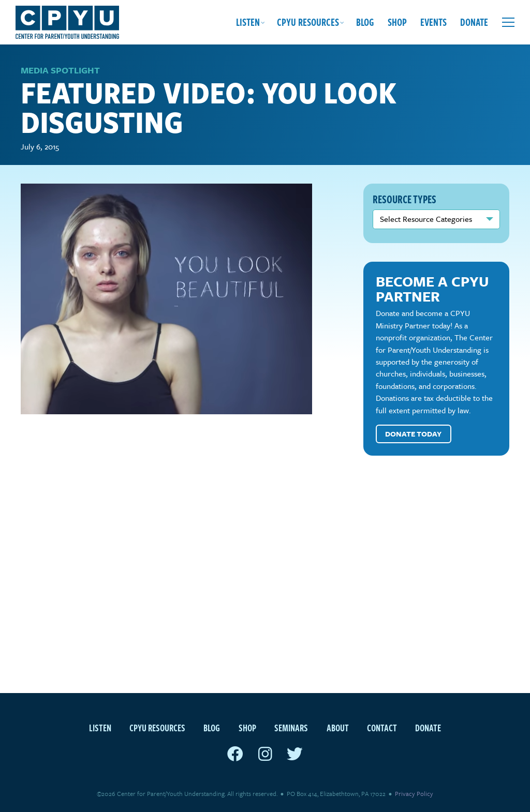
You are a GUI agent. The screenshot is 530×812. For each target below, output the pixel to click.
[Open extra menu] (508, 22)
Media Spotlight (60, 70)
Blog (365, 22)
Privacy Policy (414, 793)
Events (433, 22)
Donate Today (413, 434)
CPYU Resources (308, 22)
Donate (474, 22)
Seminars (291, 727)
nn (436, 219)
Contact (382, 727)
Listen (248, 22)
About (338, 727)
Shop (397, 22)
